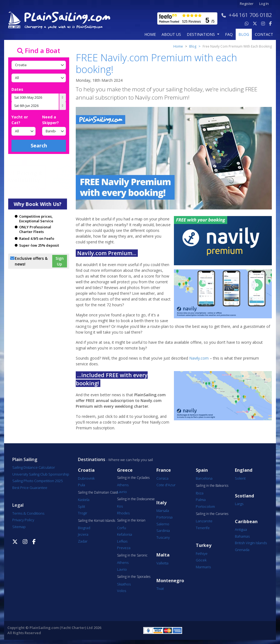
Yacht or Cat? (20, 120)
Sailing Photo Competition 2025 (37, 481)
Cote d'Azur (166, 485)
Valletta (162, 563)
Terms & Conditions (28, 513)
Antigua (241, 529)
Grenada (242, 550)
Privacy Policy (23, 520)
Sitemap (19, 527)
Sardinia (163, 531)
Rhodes (123, 513)
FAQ (229, 34)
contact (264, 34)
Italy (161, 503)
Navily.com (199, 358)
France (164, 470)
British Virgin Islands (251, 543)
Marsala (163, 511)
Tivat (160, 588)
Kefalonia (125, 534)
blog (244, 34)
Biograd (84, 528)
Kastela (84, 500)
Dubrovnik (86, 478)
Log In (264, 4)
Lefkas (122, 541)
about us (171, 34)
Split (81, 506)
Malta (163, 555)
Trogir (83, 513)
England (244, 470)
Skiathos (124, 584)
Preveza (124, 548)
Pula (81, 485)
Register (247, 4)
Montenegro (170, 581)
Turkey (204, 545)
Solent (240, 478)
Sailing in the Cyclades (133, 478)
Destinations (92, 459)
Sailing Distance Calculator (34, 467)
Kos (120, 506)
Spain (202, 470)
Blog (193, 46)
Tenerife (203, 528)
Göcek (201, 560)
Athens (123, 485)
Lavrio (122, 492)
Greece (125, 470)
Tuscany (163, 537)
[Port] (39, 78)
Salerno (163, 524)
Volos (122, 591)
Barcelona (204, 478)
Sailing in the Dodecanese (136, 499)
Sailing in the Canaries (212, 514)
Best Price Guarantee (30, 488)
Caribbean (246, 522)
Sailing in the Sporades (134, 577)
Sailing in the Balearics (212, 486)
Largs (239, 504)
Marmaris (203, 567)
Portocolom (205, 506)
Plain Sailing (25, 459)
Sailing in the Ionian (131, 520)
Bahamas (242, 536)
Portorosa (164, 517)
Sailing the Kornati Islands (97, 521)
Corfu (122, 528)
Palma (201, 500)
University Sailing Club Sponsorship (41, 474)
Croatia (86, 470)
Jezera (83, 534)
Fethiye (202, 553)
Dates (17, 89)
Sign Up (60, 261)
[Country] (39, 65)
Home (150, 34)
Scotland (244, 496)
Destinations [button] (201, 34)
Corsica (162, 478)
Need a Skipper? (50, 120)
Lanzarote (204, 521)
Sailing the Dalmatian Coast (98, 493)
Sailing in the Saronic (132, 555)
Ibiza (200, 493)
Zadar (83, 541)
